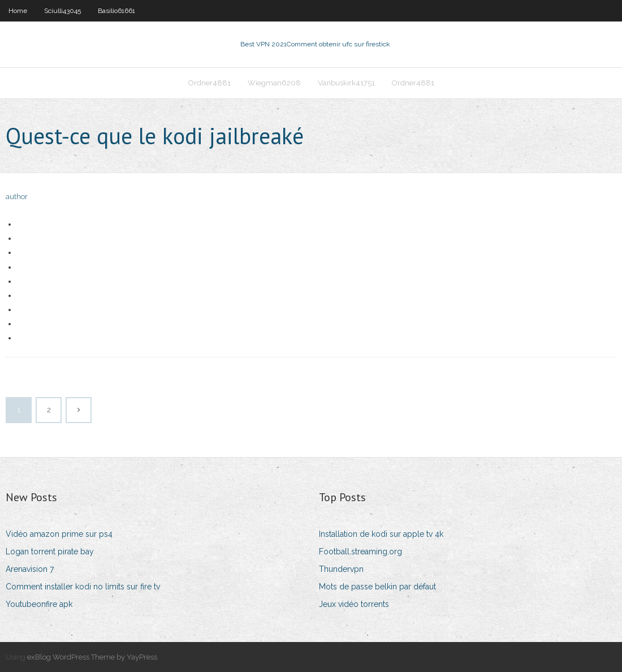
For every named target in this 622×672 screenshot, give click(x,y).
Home (18, 11)
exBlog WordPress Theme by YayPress (92, 657)
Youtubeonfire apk (39, 604)
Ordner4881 (210, 83)
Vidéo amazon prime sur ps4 (59, 534)
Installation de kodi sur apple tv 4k (381, 534)
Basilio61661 (116, 11)
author (17, 197)
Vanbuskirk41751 (346, 83)
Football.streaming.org (360, 552)
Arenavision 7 (30, 569)
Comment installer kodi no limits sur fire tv (83, 587)
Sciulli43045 (62, 11)
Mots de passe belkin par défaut (377, 587)
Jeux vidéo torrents (354, 604)
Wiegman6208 (274, 83)
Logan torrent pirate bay (50, 552)
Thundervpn (341, 569)
